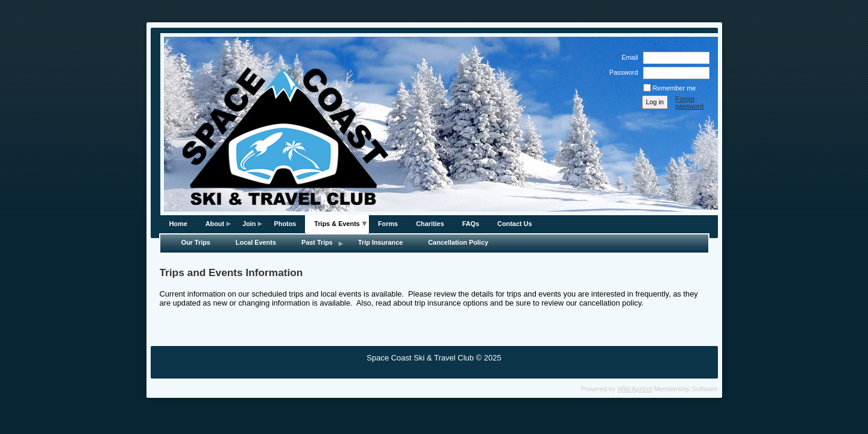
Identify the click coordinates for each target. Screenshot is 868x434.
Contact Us (514, 224)
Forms (388, 224)
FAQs (471, 224)
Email (627, 57)
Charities (430, 224)
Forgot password (690, 102)
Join (249, 224)
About (215, 224)
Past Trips (317, 242)
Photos (285, 224)
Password (621, 72)
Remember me (675, 88)
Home (178, 224)
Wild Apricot (634, 389)
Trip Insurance (380, 242)
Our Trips (196, 242)
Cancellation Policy (458, 242)
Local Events (256, 242)
